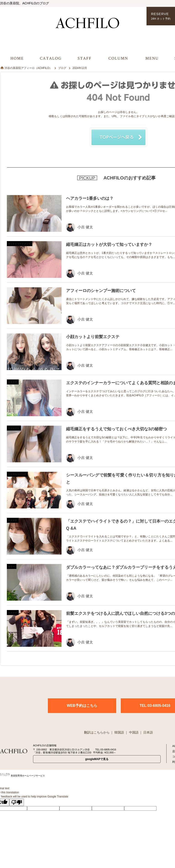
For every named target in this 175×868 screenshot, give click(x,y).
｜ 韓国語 (117, 732)
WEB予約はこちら (82, 706)
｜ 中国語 (132, 732)
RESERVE (161, 16)
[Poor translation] (17, 802)
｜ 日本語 (146, 732)
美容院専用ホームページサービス (22, 776)
